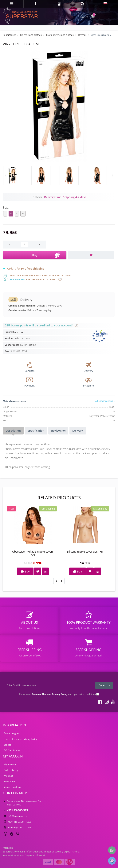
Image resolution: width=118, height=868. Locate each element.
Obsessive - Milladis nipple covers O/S (33, 553)
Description (13, 431)
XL (23, 214)
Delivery (78, 431)
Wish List (8, 776)
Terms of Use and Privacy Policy (20, 739)
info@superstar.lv (15, 816)
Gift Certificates (12, 750)
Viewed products (12, 787)
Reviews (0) (58, 431)
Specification (36, 431)
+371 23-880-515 (16, 810)
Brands (7, 745)
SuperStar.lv (9, 35)
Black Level (18, 332)
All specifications (105, 401)
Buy (25, 571)
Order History (11, 770)
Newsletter (9, 781)
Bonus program (12, 733)
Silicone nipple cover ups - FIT (85, 552)
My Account (10, 764)
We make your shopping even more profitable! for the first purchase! (41, 277)
